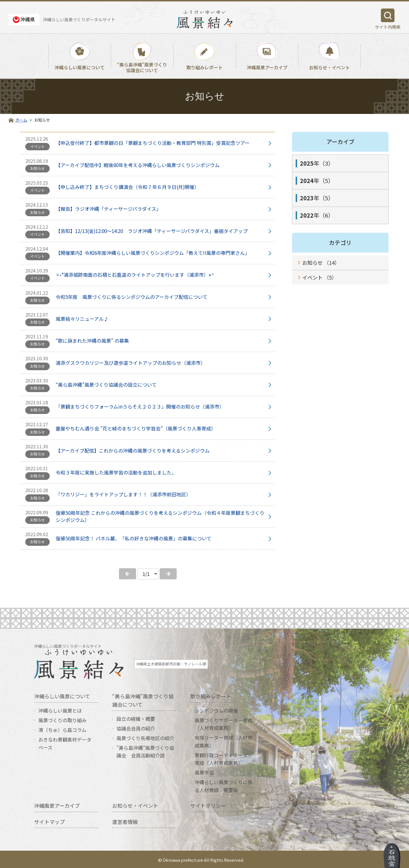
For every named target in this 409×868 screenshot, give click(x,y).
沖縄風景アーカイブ (267, 67)
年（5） (317, 181)
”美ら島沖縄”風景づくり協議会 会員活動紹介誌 (145, 750)
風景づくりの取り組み (62, 719)
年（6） (317, 215)
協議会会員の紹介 (136, 727)
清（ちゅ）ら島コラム (62, 728)
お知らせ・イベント (329, 67)
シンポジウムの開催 (216, 709)
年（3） (317, 163)
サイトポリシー (208, 804)
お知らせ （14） (321, 263)
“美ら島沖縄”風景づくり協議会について (142, 67)
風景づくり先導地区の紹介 (145, 737)
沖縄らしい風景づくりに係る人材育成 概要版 (224, 784)
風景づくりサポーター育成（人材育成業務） (224, 723)
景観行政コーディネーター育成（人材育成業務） (223, 757)
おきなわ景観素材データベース (65, 742)
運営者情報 (125, 820)
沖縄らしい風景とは (60, 709)
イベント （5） (320, 277)
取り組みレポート (204, 67)
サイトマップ (49, 820)
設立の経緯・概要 (136, 717)
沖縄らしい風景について (80, 67)
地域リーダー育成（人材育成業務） (224, 740)
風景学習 (204, 771)
